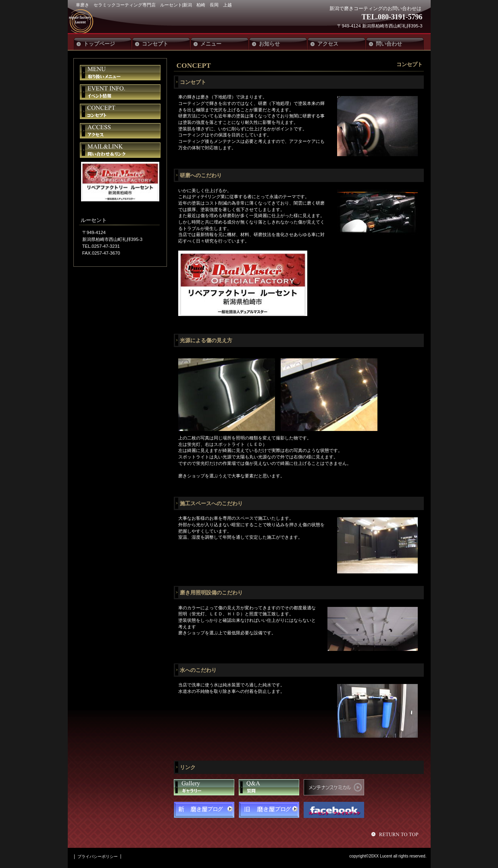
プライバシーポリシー (98, 856)
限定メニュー (120, 73)
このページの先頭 (396, 834)
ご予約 (120, 150)
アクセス (120, 131)
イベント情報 (120, 92)
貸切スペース (120, 111)
